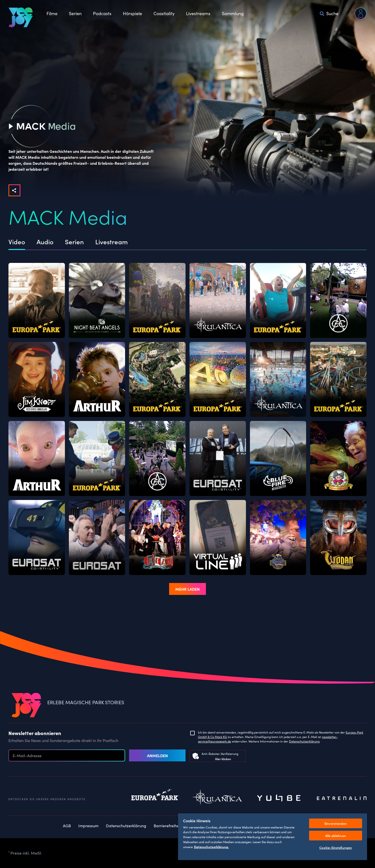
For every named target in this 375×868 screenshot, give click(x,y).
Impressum (88, 826)
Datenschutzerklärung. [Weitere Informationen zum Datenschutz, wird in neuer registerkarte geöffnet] (211, 847)
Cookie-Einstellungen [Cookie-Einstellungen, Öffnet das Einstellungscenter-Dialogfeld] (336, 847)
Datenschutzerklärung (304, 741)
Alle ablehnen (336, 836)
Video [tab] (17, 242)
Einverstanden (336, 823)
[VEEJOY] (21, 17)
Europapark (155, 798)
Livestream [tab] (112, 242)
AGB (67, 826)
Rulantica (217, 798)
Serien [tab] (74, 242)
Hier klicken (223, 759)
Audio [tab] (45, 242)
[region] (273, 836)
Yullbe (280, 798)
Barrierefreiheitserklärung (177, 826)
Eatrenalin (342, 798)
